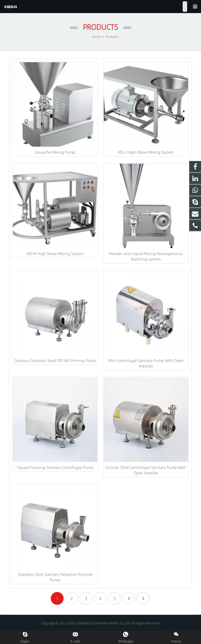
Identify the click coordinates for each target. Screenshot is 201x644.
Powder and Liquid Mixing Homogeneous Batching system (146, 256)
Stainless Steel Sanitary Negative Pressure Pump (55, 577)
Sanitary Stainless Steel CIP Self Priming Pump (55, 360)
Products (100, 27)
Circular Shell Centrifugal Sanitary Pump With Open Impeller (146, 470)
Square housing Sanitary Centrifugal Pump (55, 467)
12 (143, 598)
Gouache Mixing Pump (55, 152)
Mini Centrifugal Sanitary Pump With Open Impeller (146, 363)
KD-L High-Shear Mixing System (146, 152)
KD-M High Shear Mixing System (55, 253)
